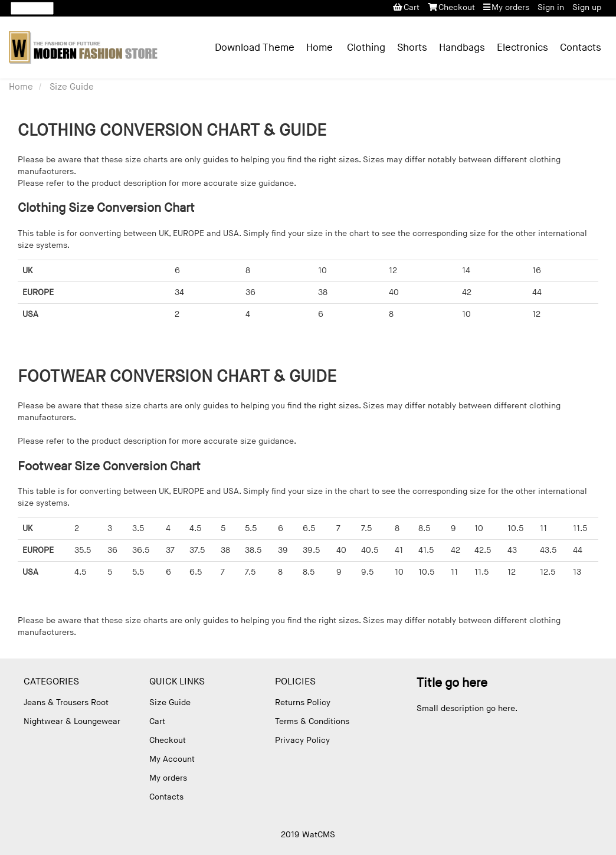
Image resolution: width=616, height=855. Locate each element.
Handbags (462, 48)
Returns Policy (303, 702)
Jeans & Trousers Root (66, 702)
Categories (51, 682)
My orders (506, 7)
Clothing (366, 48)
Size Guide (72, 87)
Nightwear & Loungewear (72, 721)
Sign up (587, 7)
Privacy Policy (302, 740)
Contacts (581, 48)
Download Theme (255, 48)
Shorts (412, 48)
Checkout (451, 7)
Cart (406, 7)
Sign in (551, 7)
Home (320, 48)
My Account (172, 759)
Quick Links (177, 682)
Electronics (522, 48)
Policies (295, 682)
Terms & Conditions (312, 721)
